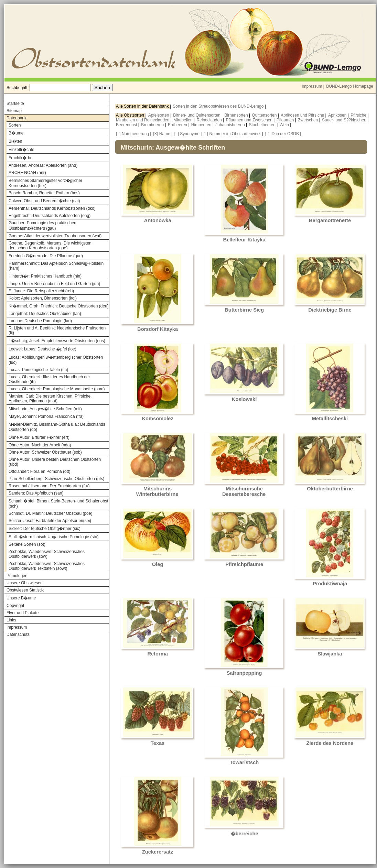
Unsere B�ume (21, 598)
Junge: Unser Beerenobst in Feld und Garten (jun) (54, 284)
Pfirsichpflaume (244, 564)
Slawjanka (330, 654)
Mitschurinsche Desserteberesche (244, 491)
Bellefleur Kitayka (244, 240)
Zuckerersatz (158, 852)
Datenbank (17, 118)
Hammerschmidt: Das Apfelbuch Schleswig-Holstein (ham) (56, 266)
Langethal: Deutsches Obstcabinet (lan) (45, 314)
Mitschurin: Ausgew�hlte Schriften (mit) (45, 409)
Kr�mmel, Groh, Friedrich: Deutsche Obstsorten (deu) (59, 306)
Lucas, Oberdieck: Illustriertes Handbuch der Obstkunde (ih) (49, 379)
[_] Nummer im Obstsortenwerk (232, 134)
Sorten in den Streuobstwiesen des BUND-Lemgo (219, 106)
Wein (285, 125)
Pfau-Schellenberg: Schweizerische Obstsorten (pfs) (56, 479)
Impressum (312, 86)
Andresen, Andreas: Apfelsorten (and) (43, 165)
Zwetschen (308, 120)
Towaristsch (244, 762)
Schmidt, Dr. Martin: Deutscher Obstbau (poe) (50, 513)
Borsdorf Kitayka (158, 329)
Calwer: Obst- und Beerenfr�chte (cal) (44, 201)
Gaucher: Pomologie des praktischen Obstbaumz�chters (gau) (42, 226)
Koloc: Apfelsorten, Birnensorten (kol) (43, 298)
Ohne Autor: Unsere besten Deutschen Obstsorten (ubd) (55, 462)
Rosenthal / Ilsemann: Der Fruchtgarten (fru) (49, 486)
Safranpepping (244, 673)
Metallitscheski (330, 419)
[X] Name (162, 134)
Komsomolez (158, 419)
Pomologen (17, 576)
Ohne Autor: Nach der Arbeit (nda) (40, 445)
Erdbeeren (178, 125)
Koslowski (244, 399)
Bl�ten (15, 141)
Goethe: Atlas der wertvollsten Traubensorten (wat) (55, 236)
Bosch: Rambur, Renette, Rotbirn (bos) (44, 193)
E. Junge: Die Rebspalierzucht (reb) (41, 291)
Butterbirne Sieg (244, 310)
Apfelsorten (159, 115)
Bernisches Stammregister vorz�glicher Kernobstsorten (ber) (45, 183)
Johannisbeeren (231, 125)
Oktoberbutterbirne (330, 489)
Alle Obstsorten (131, 115)
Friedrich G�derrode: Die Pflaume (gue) (46, 256)
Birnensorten (237, 115)
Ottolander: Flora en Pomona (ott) (39, 471)
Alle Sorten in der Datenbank (143, 106)
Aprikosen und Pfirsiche (303, 115)
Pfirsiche (359, 115)
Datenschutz (18, 634)
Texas (158, 743)
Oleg (158, 564)
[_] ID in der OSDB (282, 134)
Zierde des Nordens (330, 743)
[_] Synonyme (187, 134)
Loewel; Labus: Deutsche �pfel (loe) (42, 349)
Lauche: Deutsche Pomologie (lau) (40, 321)
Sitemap (14, 111)
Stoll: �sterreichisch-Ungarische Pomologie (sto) (53, 537)
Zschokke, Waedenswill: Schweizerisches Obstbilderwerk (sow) (47, 554)
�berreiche (244, 834)
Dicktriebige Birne (330, 310)
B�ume (16, 133)
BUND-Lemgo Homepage (350, 86)
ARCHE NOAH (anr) (27, 173)
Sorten (15, 125)
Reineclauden (210, 120)
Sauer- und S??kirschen (345, 120)
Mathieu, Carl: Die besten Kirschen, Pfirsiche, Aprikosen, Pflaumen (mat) (50, 399)
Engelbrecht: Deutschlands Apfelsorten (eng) (50, 216)
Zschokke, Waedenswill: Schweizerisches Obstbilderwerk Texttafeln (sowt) (47, 566)
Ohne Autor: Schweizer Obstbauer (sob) (45, 452)
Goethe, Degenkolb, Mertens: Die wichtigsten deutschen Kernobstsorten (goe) (50, 246)
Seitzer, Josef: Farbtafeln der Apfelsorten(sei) (50, 521)
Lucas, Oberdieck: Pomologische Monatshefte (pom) (57, 389)
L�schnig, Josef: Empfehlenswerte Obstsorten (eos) (57, 341)
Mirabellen (184, 120)
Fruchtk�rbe (20, 158)
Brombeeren (153, 125)
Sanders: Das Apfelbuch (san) (36, 493)
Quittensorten (265, 115)
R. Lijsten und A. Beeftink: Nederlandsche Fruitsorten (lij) (57, 330)
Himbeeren (202, 125)
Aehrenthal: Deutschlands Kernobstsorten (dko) (52, 208)
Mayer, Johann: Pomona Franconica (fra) (46, 416)
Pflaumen (286, 120)
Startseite (15, 104)
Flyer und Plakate (23, 613)
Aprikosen (338, 115)
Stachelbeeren (263, 125)
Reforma (157, 654)
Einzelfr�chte (21, 150)
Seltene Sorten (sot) (27, 544)
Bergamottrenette (330, 220)
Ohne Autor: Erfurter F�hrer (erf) (39, 437)
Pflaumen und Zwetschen (250, 120)
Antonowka (158, 220)
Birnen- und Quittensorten (197, 115)
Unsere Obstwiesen (25, 583)
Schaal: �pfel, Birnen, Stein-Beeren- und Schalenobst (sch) (58, 504)
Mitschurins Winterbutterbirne (157, 491)
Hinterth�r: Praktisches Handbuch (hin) (45, 276)
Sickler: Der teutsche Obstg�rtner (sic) (45, 529)
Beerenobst (127, 125)
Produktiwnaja (330, 584)
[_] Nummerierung (132, 134)
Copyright (15, 606)
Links (11, 620)
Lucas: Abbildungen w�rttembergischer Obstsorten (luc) (56, 360)
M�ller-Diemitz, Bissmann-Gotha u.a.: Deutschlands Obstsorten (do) (57, 427)
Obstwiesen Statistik (25, 590)
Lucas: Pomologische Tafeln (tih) (38, 370)
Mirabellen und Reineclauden (143, 120)
